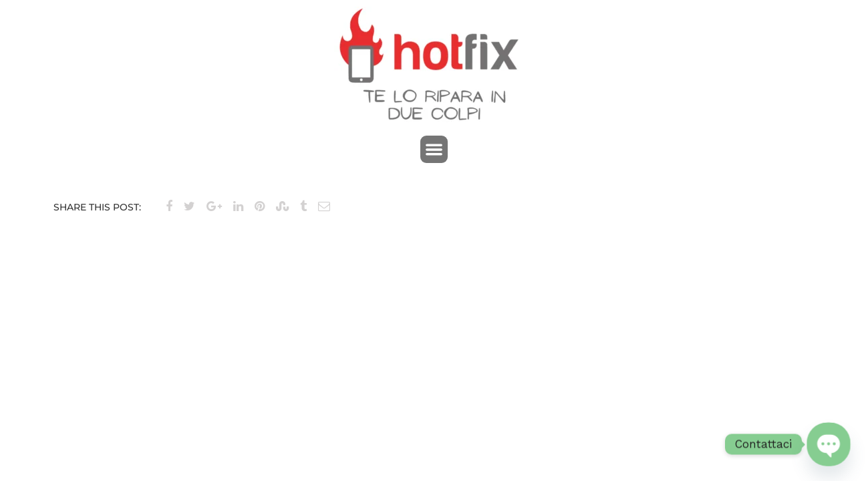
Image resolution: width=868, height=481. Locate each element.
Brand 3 (795, 244)
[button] (434, 149)
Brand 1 (73, 244)
